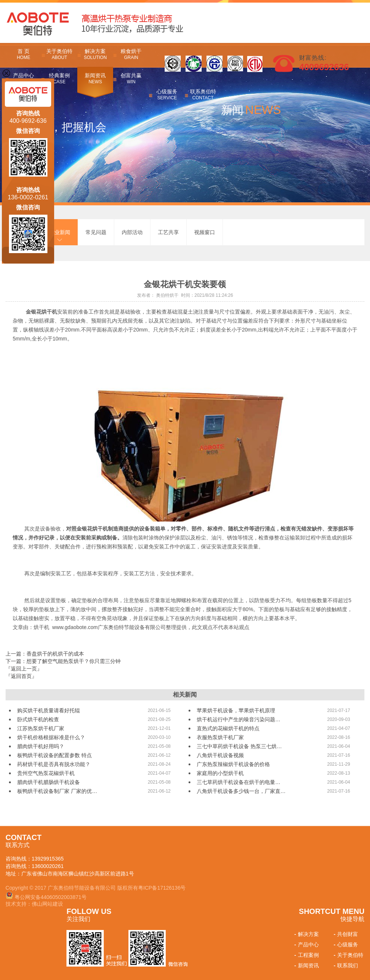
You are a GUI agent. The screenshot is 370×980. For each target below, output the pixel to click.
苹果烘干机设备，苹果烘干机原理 (236, 710)
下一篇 (63, 661)
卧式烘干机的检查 (38, 719)
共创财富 (345, 934)
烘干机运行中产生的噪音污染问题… (239, 719)
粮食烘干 (131, 54)
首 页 (24, 54)
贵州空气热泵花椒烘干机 (46, 773)
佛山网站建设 (47, 904)
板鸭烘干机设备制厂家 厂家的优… (57, 791)
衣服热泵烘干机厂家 (220, 737)
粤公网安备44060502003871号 (51, 897)
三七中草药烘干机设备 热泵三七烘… (239, 746)
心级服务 (167, 94)
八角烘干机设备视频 (220, 755)
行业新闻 (60, 232)
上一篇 (45, 654)
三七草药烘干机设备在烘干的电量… (239, 782)
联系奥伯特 (203, 94)
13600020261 (48, 866)
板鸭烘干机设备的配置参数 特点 (55, 755)
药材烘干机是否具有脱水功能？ (54, 764)
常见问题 (96, 232)
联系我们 (345, 965)
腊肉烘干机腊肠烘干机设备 (49, 782)
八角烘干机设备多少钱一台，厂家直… (241, 791)
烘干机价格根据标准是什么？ (51, 737)
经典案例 (59, 78)
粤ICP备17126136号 (162, 888)
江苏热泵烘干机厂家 (41, 728)
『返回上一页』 (24, 669)
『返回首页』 (21, 676)
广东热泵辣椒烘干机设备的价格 (233, 764)
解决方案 (95, 54)
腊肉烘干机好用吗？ (41, 746)
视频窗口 (205, 232)
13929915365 (48, 859)
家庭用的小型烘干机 (220, 773)
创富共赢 (131, 78)
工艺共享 (168, 232)
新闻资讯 (95, 78)
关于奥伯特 (59, 54)
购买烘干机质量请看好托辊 (49, 710)
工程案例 (306, 955)
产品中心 (306, 945)
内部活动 (132, 232)
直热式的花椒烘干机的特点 (228, 728)
